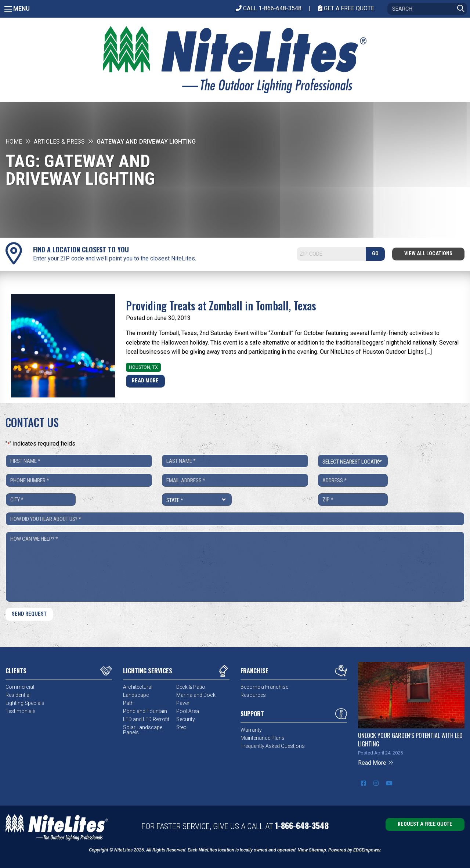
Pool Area (188, 711)
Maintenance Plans (263, 738)
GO (375, 254)
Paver (183, 703)
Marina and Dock (196, 695)
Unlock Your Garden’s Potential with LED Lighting (410, 739)
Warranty (251, 730)
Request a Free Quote (425, 824)
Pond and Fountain (145, 711)
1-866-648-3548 (302, 825)
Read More (145, 381)
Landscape (136, 695)
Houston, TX (143, 367)
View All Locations (428, 254)
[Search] (427, 9)
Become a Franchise (264, 687)
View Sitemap (312, 850)
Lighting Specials (25, 703)
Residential (18, 695)
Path (128, 703)
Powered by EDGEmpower (354, 850)
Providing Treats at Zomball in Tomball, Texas (221, 305)
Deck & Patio (191, 687)
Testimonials (21, 711)
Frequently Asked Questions (273, 746)
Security (186, 719)
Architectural (138, 687)
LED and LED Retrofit (146, 719)
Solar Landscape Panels (143, 730)
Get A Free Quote (346, 8)
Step (181, 727)
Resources (253, 695)
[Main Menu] (8, 9)
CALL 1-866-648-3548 (269, 8)
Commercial (20, 687)
